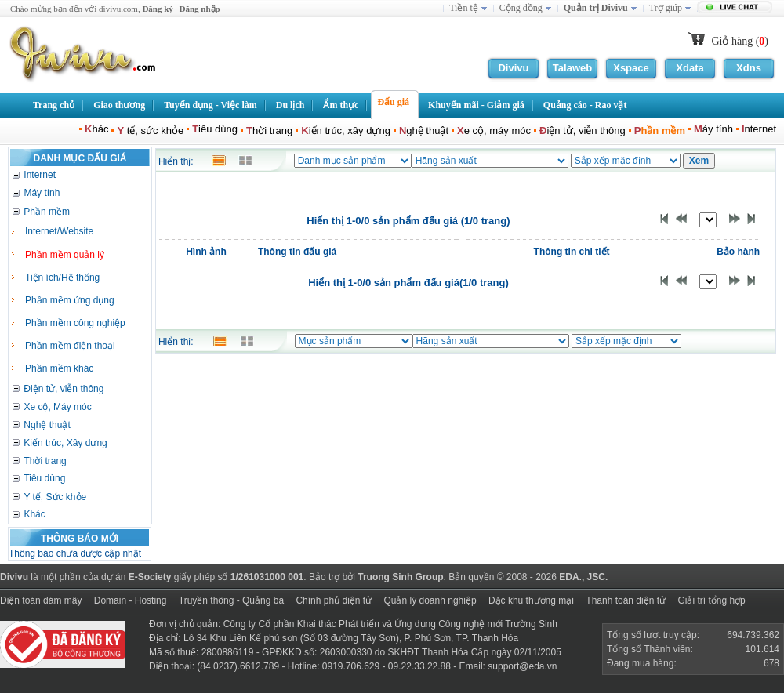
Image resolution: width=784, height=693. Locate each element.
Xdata (690, 68)
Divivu (513, 68)
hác (96, 129)
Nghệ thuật (47, 425)
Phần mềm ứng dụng (70, 300)
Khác (34, 514)
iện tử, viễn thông (583, 131)
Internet (40, 175)
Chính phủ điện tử (334, 600)
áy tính (713, 129)
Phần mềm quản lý (65, 255)
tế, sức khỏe (150, 131)
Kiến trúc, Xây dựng (65, 443)
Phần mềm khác (59, 368)
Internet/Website (59, 231)
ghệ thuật (424, 131)
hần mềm (660, 131)
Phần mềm (47, 212)
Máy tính (42, 193)
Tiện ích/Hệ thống (62, 278)
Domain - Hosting (131, 600)
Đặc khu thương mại (531, 600)
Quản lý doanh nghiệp (430, 600)
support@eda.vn (522, 666)
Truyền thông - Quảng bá (231, 600)
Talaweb (572, 68)
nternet (759, 129)
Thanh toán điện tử (626, 600)
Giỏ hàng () (740, 41)
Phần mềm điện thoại (70, 346)
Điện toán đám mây (41, 600)
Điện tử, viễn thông (64, 389)
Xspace (631, 68)
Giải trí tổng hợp (711, 600)
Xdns (749, 68)
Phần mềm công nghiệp (75, 323)
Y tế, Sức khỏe (55, 497)
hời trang (269, 131)
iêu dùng (215, 129)
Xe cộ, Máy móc (57, 407)
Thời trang (45, 461)
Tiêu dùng (44, 478)
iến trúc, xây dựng (346, 131)
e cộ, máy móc (494, 131)
